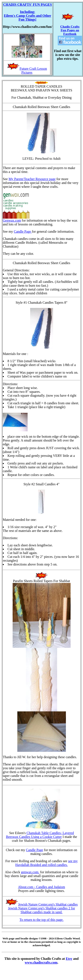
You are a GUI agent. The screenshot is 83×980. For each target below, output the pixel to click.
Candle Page (23, 231)
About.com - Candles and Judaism (41, 887)
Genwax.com (16, 219)
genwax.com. (30, 872)
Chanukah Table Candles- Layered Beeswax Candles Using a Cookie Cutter (40, 835)
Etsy (69, 959)
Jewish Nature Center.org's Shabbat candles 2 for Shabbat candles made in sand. (41, 910)
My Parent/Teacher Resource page (32, 179)
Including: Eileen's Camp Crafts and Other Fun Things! (27, 16)
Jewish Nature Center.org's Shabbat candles (48, 904)
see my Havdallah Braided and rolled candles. (47, 863)
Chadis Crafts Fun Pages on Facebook (70, 35)
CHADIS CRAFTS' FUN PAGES (28, 5)
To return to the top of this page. (41, 920)
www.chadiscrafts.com (41, 962)
